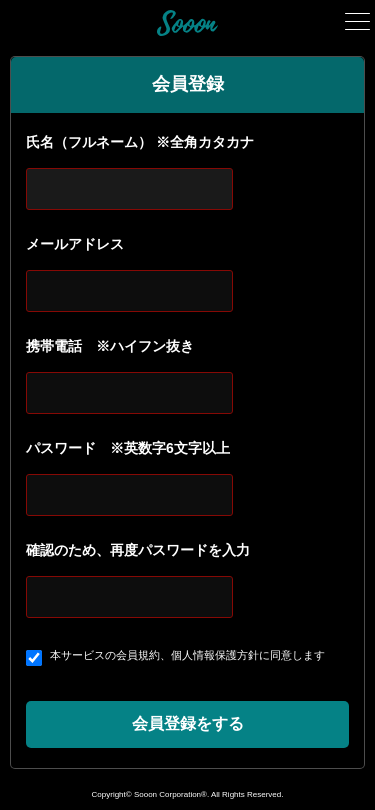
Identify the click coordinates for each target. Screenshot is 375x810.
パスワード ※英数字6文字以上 (128, 448)
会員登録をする (188, 723)
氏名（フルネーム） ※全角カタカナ (140, 142)
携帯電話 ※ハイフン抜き (110, 346)
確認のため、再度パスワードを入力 (138, 550)
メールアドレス (75, 244)
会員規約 (138, 655)
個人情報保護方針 (215, 655)
